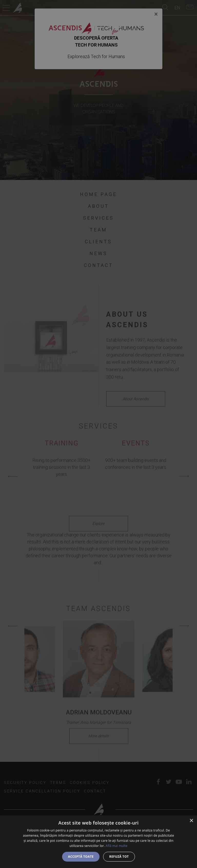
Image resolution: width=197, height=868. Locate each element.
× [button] (191, 821)
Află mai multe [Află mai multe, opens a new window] (117, 846)
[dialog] (98, 842)
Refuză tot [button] (119, 857)
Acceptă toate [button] (81, 857)
